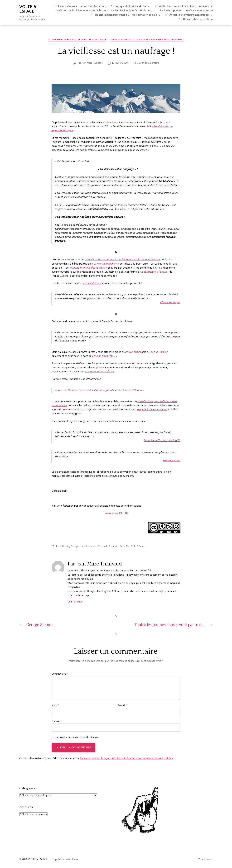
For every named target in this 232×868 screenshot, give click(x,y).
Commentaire (60, 674)
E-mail (122, 706)
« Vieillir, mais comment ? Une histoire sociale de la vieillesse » (123, 260)
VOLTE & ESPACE (28, 9)
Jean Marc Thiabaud (92, 63)
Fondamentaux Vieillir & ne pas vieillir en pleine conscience (147, 40)
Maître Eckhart (172, 461)
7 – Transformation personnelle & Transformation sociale (124, 15)
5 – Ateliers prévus (170, 10)
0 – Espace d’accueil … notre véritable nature (80, 6)
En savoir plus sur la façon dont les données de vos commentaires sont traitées (126, 758)
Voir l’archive (77, 602)
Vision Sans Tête (122, 546)
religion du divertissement (152, 410)
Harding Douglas (71, 546)
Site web (56, 721)
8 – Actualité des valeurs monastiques (187, 15)
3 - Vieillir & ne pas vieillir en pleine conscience (77, 40)
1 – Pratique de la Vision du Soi (129, 6)
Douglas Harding (158, 352)
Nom (55, 706)
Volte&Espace (139, 546)
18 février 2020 (120, 63)
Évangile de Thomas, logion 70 (162, 440)
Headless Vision (89, 546)
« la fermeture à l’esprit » (154, 272)
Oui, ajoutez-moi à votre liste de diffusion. (75, 737)
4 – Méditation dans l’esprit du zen (131, 10)
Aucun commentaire (148, 63)
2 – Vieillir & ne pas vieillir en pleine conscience (182, 6)
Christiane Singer (170, 303)
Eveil (58, 546)
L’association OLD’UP (116, 513)
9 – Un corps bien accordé (194, 19)
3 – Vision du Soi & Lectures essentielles (79, 10)
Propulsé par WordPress (65, 859)
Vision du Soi (133, 352)
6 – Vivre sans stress (198, 10)
